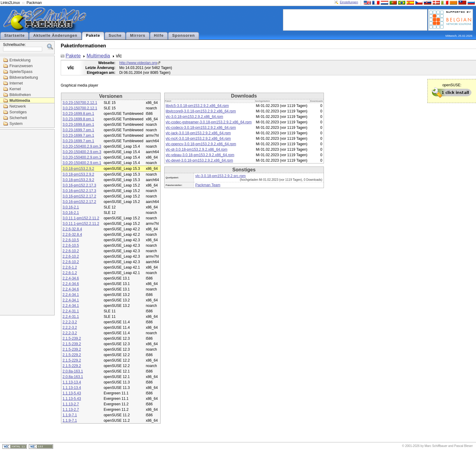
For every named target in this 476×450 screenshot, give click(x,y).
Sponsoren (184, 36)
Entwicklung (20, 60)
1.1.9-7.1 (70, 415)
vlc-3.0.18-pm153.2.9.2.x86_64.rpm (194, 117)
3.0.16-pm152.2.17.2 (79, 196)
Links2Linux (10, 3)
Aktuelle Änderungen (55, 36)
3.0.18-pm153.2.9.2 (78, 169)
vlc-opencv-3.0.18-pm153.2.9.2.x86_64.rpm (201, 144)
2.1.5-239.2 (72, 338)
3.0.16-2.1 (71, 207)
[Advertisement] (355, 19)
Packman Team (208, 185)
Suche (115, 36)
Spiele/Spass (21, 72)
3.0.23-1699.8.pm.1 (78, 114)
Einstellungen (349, 2)
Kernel (15, 89)
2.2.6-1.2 (70, 267)
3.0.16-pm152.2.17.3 (79, 185)
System (16, 124)
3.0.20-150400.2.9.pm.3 (82, 146)
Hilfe (159, 36)
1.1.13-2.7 (71, 404)
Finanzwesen (21, 66)
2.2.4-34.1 (71, 295)
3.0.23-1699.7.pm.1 (78, 130)
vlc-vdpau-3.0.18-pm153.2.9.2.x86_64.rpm (200, 155)
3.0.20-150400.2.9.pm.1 (82, 157)
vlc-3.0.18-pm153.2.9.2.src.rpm (220, 176)
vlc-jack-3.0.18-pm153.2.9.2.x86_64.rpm (198, 133)
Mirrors (138, 36)
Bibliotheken (20, 95)
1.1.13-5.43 (72, 393)
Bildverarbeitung (24, 77)
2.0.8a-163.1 (73, 371)
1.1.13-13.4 (72, 382)
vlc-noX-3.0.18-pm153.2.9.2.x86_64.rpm (198, 139)
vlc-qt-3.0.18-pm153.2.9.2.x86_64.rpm (197, 149)
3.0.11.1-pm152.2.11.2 (81, 218)
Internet (16, 83)
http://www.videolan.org (138, 63)
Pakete (93, 36)
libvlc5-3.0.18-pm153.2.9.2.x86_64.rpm (197, 106)
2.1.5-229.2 (72, 355)
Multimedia (20, 100)
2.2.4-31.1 (71, 311)
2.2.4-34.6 (71, 278)
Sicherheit (18, 118)
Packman (34, 3)
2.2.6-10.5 (71, 240)
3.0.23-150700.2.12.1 (80, 103)
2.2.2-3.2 (70, 322)
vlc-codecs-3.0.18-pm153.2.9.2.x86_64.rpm (201, 128)
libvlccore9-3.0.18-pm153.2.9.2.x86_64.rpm (201, 111)
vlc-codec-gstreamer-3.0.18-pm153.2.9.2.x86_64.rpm (209, 122)
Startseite (14, 36)
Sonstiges (18, 112)
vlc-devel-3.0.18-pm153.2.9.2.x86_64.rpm (199, 160)
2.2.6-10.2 (71, 251)
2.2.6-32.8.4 (72, 229)
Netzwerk (18, 106)
